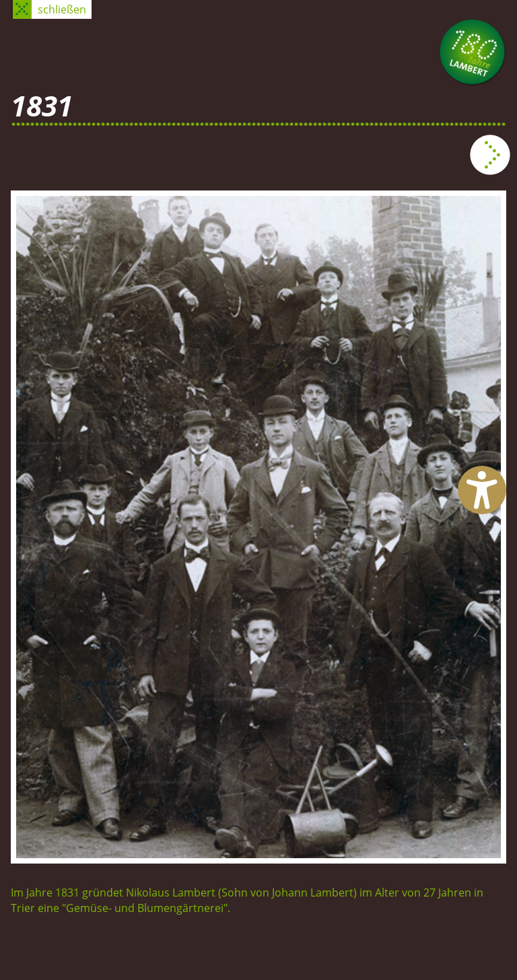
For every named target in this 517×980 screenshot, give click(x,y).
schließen (62, 9)
